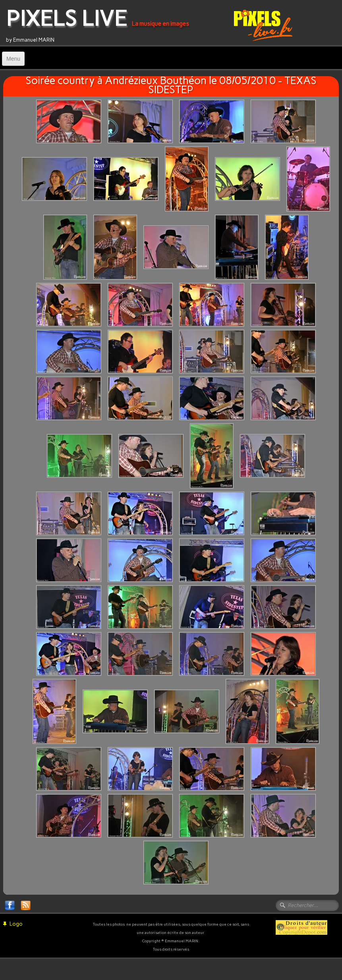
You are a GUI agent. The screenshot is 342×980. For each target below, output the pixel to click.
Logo (13, 924)
